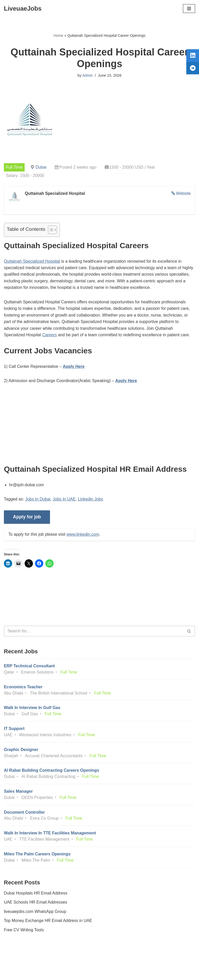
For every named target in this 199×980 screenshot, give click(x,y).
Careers (50, 336)
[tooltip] (192, 56)
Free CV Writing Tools (24, 932)
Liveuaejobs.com (80, 972)
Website (183, 194)
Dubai (41, 167)
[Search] (94, 632)
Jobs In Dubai (38, 500)
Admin (87, 75)
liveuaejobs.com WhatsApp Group (35, 913)
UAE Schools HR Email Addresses (36, 904)
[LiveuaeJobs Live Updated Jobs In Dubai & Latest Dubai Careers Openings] (23, 9)
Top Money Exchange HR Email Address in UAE (48, 923)
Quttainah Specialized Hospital (32, 262)
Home (58, 35)
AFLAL (128, 972)
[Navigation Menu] (189, 9)
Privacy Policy (18, 961)
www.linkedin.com (83, 535)
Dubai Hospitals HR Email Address (36, 895)
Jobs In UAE (64, 500)
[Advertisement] (99, 429)
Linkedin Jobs (91, 500)
